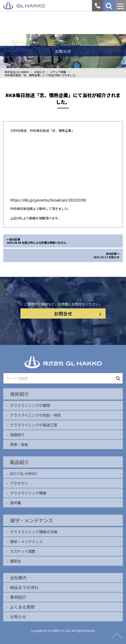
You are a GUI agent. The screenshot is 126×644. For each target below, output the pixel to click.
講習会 (15, 561)
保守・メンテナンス (31, 520)
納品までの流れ (24, 587)
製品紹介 (20, 462)
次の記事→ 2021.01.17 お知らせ (106, 255)
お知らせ (18, 617)
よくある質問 (22, 607)
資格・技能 (19, 444)
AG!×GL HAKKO (23, 473)
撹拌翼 (15, 503)
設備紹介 (17, 435)
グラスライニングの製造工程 (34, 425)
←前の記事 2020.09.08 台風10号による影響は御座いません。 (38, 241)
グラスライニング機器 (28, 493)
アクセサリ (19, 483)
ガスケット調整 (23, 551)
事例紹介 (18, 597)
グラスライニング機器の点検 (34, 532)
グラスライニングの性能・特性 (35, 415)
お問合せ (78, 313)
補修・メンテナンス (26, 541)
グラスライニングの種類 (30, 405)
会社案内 (18, 578)
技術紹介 (20, 394)
